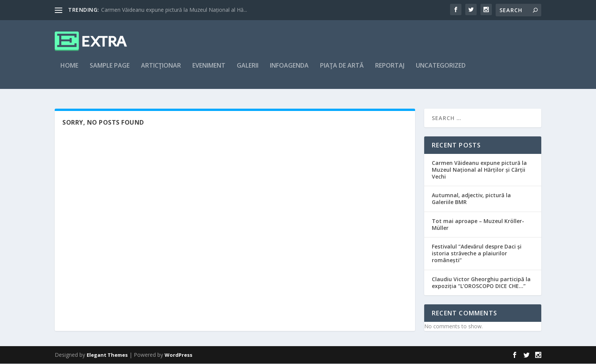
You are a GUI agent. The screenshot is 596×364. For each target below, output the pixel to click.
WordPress (178, 355)
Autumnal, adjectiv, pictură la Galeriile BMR (471, 199)
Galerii (248, 71)
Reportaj (390, 71)
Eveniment (209, 71)
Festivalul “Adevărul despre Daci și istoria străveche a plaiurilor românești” (477, 254)
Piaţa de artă (342, 71)
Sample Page (110, 71)
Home (69, 71)
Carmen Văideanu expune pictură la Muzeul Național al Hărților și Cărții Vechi (479, 170)
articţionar (161, 71)
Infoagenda (289, 71)
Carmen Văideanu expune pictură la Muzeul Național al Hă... (174, 10)
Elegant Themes (107, 355)
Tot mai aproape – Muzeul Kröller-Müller (478, 225)
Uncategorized (441, 71)
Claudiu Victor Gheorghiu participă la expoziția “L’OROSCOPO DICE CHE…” (481, 283)
